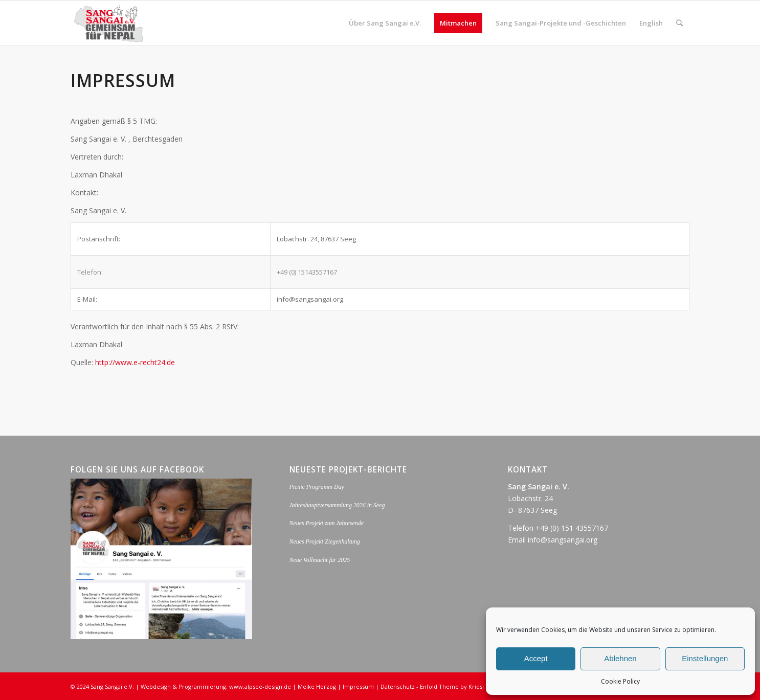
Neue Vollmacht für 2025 (320, 560)
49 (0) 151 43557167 (574, 528)
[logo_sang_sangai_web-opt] (109, 23)
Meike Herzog (317, 686)
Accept (536, 658)
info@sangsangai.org (563, 540)
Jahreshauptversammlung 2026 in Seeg (337, 505)
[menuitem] (385, 23)
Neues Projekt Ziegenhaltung (325, 541)
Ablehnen (620, 658)
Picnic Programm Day (317, 487)
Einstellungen (705, 658)
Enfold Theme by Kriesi (452, 686)
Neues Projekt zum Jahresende (327, 523)
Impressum (358, 686)
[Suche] (679, 23)
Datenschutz (398, 686)
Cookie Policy (620, 681)
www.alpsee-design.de (260, 686)
